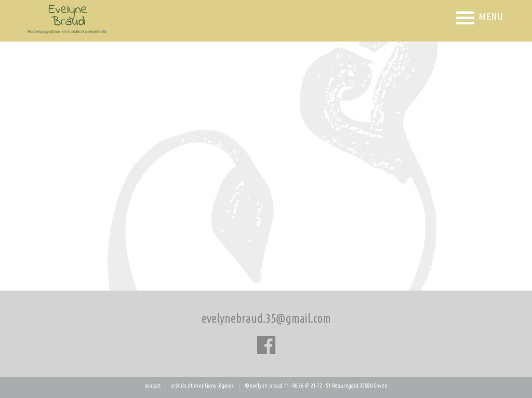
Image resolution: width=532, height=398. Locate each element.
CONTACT (153, 386)
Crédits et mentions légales (203, 386)
